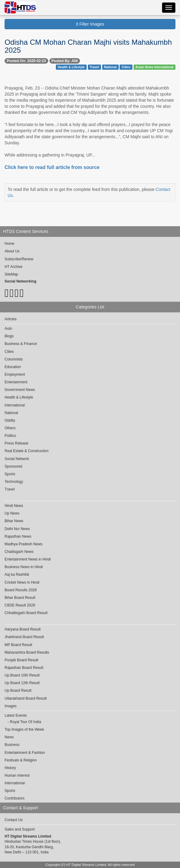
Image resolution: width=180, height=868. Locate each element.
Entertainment (16, 382)
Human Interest (17, 775)
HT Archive (13, 267)
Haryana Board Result (23, 629)
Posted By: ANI (65, 61)
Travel (94, 67)
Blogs (9, 336)
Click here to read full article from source (52, 167)
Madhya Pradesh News (23, 544)
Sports (10, 474)
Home (9, 244)
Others (10, 428)
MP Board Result (18, 645)
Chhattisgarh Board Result (26, 613)
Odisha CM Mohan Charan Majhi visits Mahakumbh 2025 (88, 46)
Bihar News (14, 521)
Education (13, 367)
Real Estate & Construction (27, 451)
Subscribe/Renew (19, 259)
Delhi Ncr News (17, 529)
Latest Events (16, 715)
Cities (126, 67)
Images (11, 706)
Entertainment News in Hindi (28, 559)
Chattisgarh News (19, 552)
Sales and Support (20, 829)
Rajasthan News (18, 536)
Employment (15, 374)
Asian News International (155, 67)
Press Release (16, 443)
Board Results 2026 (21, 590)
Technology (14, 482)
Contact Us (14, 820)
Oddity (10, 420)
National (110, 67)
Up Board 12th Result (22, 683)
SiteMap (11, 274)
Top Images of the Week (24, 729)
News (9, 737)
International (15, 405)
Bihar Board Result (20, 598)
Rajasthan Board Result (24, 668)
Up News (12, 513)
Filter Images (90, 24)
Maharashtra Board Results (27, 652)
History (10, 768)
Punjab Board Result (21, 660)
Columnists (14, 359)
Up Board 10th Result (22, 675)
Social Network (17, 459)
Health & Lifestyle (71, 67)
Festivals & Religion (21, 760)
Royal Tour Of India (25, 722)
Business (12, 745)
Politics (10, 436)
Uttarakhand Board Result (26, 698)
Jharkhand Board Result (24, 637)
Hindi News (14, 506)
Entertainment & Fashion (25, 753)
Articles (11, 319)
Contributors (14, 798)
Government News (20, 390)
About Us (12, 251)
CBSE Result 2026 (20, 605)
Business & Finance (21, 344)
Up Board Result (18, 691)
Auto (8, 329)
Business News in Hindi (24, 567)
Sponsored (13, 466)
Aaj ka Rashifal (17, 575)
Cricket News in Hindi (22, 582)
